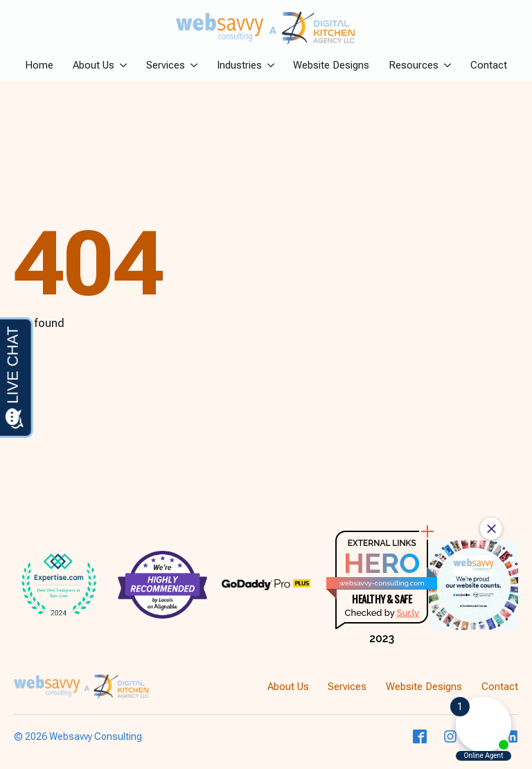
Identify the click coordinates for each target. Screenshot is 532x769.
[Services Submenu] (191, 65)
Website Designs (331, 65)
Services (166, 65)
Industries (239, 65)
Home (39, 65)
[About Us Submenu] (121, 65)
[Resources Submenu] (445, 65)
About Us (94, 65)
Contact (489, 65)
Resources (414, 65)
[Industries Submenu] (268, 65)
